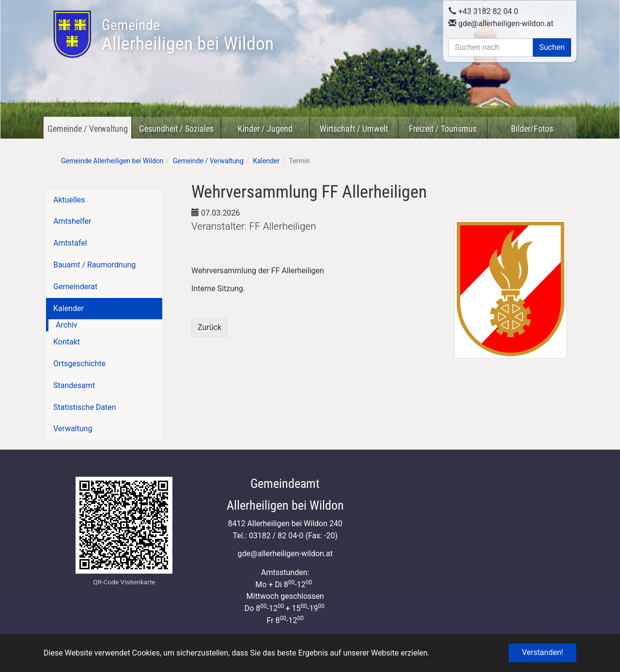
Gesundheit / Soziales (176, 129)
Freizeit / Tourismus (443, 129)
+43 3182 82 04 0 (483, 11)
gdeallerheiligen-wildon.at (501, 23)
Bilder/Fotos (532, 129)
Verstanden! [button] (542, 652)
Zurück (209, 327)
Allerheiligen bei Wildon (188, 35)
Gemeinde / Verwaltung (88, 129)
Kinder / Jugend (265, 129)
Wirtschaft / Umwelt (354, 129)
